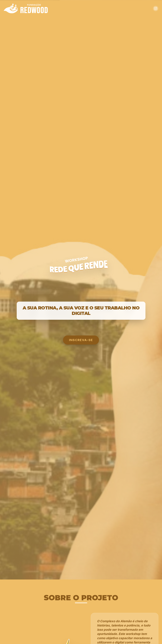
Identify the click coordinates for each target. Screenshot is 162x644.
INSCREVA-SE (81, 340)
